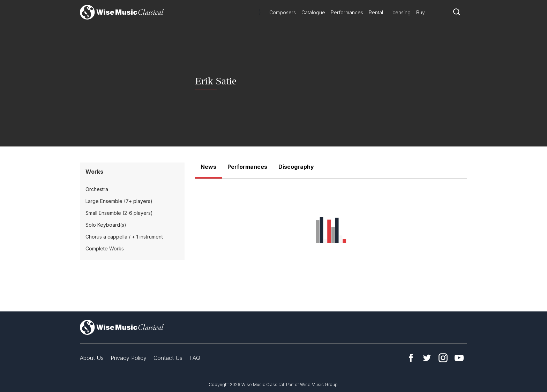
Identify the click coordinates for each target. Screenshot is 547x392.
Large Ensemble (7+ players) (119, 201)
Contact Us (168, 358)
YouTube (459, 358)
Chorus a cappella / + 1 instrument (124, 237)
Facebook (411, 358)
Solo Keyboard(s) (106, 225)
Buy (421, 12)
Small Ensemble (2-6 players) (119, 213)
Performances (347, 12)
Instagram (443, 358)
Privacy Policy (129, 358)
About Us (92, 358)
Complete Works (105, 248)
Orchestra (97, 189)
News (208, 167)
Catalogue (313, 12)
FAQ (195, 358)
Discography (296, 167)
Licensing (400, 12)
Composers (283, 12)
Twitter (427, 358)
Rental (376, 12)
